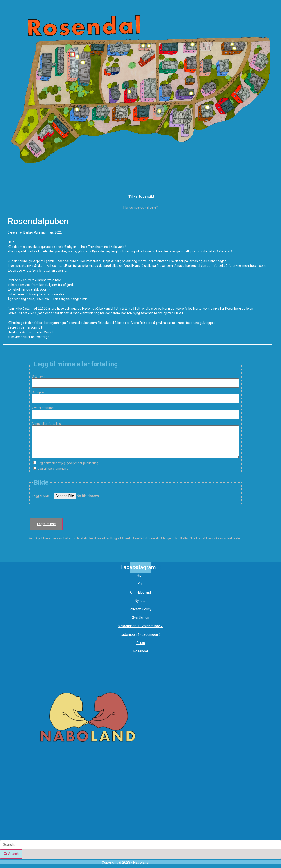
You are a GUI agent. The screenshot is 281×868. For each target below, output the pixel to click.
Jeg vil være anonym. (53, 469)
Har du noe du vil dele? (141, 207)
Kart (140, 584)
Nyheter (141, 601)
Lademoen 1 (130, 635)
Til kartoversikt (141, 197)
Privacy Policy (140, 609)
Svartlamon (140, 618)
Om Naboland (140, 592)
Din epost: (41, 392)
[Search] (11, 854)
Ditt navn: (40, 377)
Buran (141, 643)
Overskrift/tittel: (45, 408)
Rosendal (140, 651)
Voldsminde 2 (152, 626)
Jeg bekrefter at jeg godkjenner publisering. (68, 463)
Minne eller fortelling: (49, 424)
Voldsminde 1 (129, 626)
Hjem (140, 575)
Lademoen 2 (151, 635)
